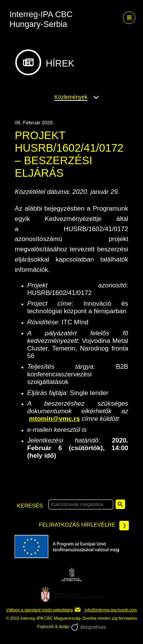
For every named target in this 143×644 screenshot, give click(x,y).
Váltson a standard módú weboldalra (39, 610)
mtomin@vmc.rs (55, 419)
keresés (30, 506)
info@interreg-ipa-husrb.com (105, 610)
